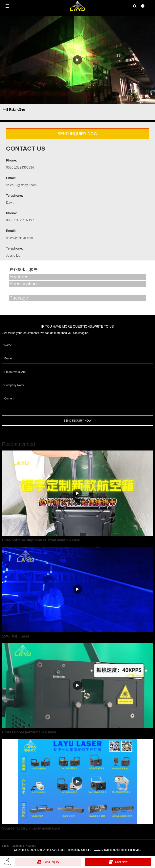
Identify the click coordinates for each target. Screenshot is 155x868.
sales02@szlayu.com (21, 185)
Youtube (31, 846)
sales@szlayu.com (20, 238)
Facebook (18, 846)
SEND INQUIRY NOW (77, 134)
